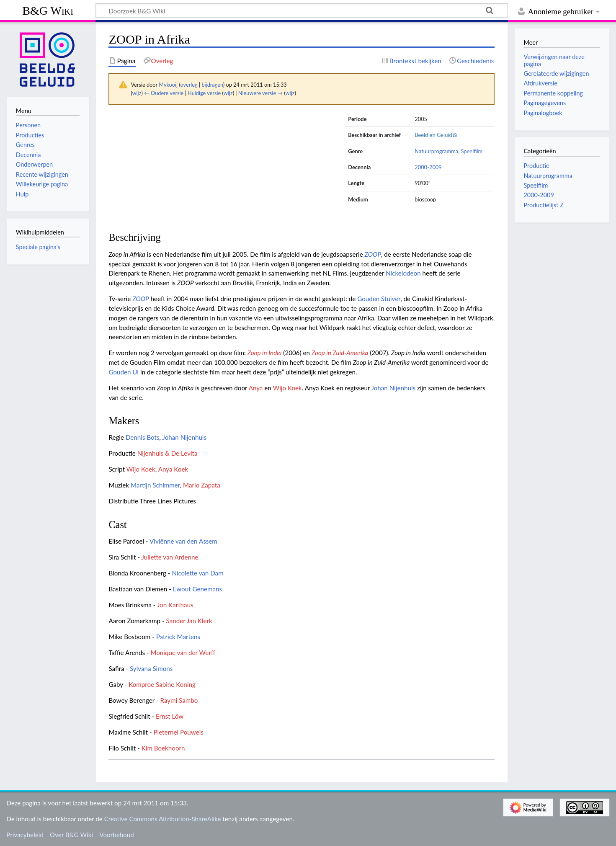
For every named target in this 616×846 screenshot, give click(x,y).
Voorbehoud (116, 835)
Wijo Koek (287, 388)
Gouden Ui (124, 372)
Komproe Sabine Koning (162, 684)
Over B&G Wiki (71, 835)
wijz (137, 93)
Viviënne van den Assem (183, 541)
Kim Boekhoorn (163, 748)
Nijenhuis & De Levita (168, 453)
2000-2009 (428, 167)
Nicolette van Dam (197, 573)
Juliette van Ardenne (170, 557)
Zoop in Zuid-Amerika (340, 353)
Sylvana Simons (151, 668)
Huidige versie (204, 93)
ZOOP (373, 254)
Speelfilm (472, 151)
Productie (536, 166)
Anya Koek (173, 469)
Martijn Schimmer (155, 485)
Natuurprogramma (436, 151)
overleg (189, 85)
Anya (256, 388)
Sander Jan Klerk (189, 621)
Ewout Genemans (197, 589)
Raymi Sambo (179, 700)
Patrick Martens (178, 637)
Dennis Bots (143, 437)
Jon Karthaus (175, 605)
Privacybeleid (25, 835)
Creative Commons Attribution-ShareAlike (163, 819)
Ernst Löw (170, 716)
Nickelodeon (403, 273)
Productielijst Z (543, 205)
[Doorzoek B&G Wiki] (302, 10)
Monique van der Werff (183, 653)
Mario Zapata (202, 485)
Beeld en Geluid (433, 135)
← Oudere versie (164, 93)
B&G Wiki (48, 11)
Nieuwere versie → (260, 93)
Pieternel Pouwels (178, 732)
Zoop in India (265, 353)
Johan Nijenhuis (394, 388)
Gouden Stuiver (379, 299)
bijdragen (212, 85)
